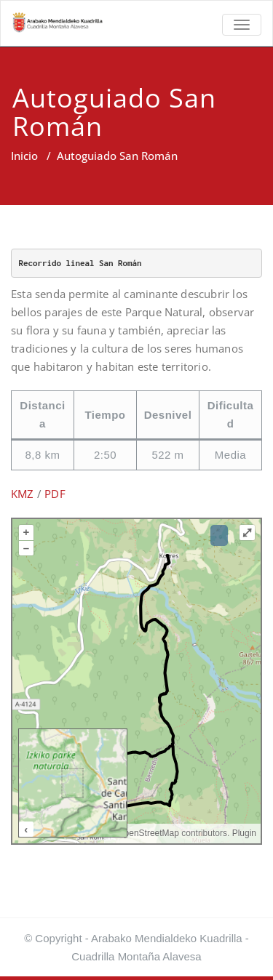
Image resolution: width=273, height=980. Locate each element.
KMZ (23, 494)
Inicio (24, 156)
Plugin (243, 833)
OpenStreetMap (148, 833)
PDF (55, 494)
